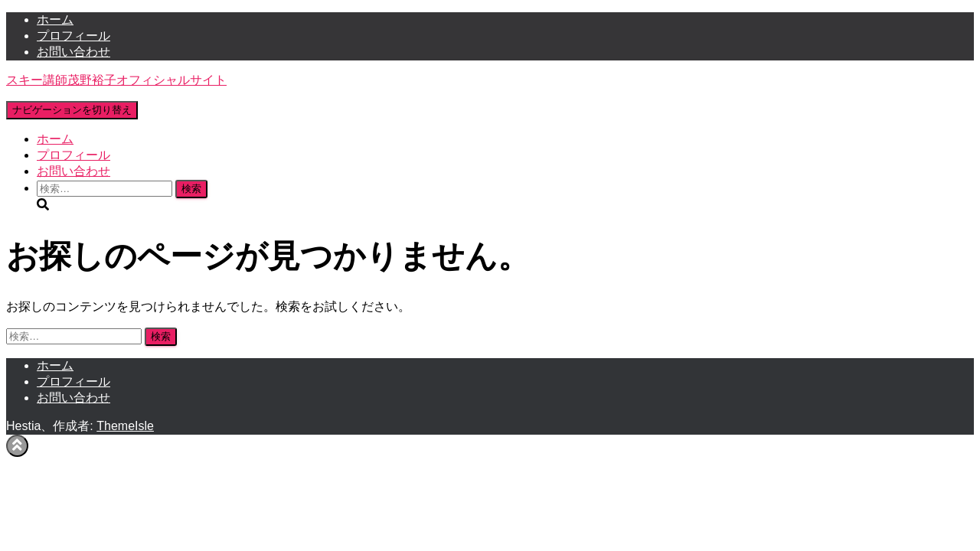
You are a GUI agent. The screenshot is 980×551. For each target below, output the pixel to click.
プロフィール (73, 36)
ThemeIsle (125, 426)
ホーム (55, 20)
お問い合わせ (73, 52)
